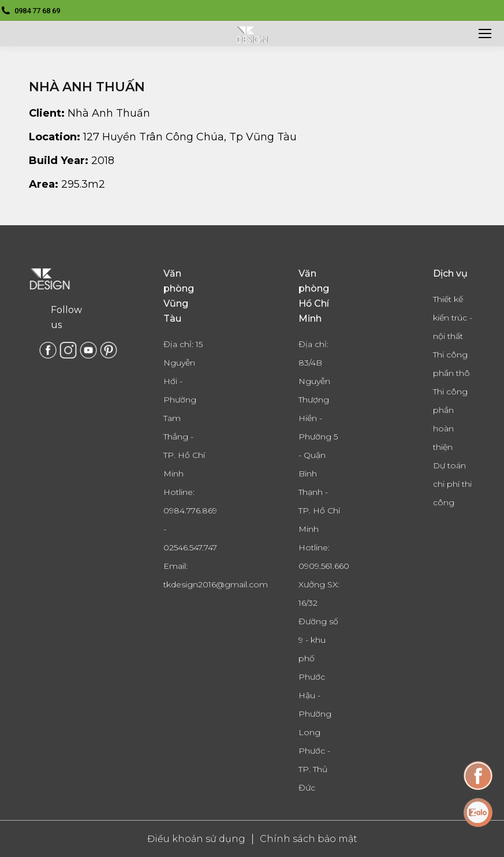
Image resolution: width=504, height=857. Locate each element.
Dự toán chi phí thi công (452, 484)
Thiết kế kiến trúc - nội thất (453, 318)
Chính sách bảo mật (309, 839)
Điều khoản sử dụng (196, 839)
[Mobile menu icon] (485, 33)
